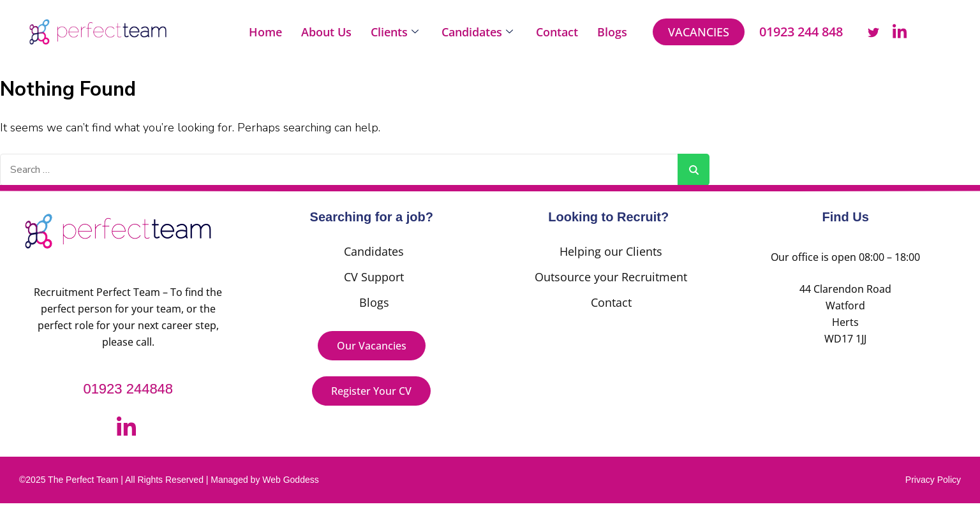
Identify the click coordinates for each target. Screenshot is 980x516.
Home (265, 32)
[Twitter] (873, 32)
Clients (395, 32)
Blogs (612, 32)
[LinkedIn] (900, 32)
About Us (326, 32)
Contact (557, 32)
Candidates (477, 32)
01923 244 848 (801, 32)
